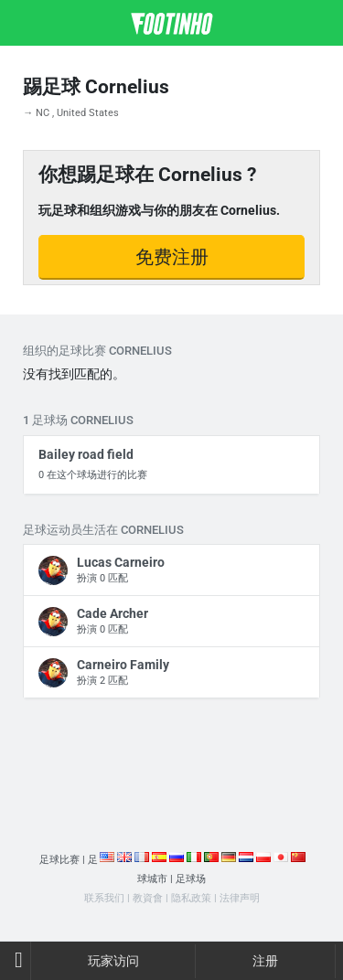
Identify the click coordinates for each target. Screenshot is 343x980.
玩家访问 (113, 961)
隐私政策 (191, 898)
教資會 (148, 898)
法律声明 (240, 898)
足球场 (191, 879)
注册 (265, 961)
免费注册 (172, 257)
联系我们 (104, 898)
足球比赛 (59, 860)
